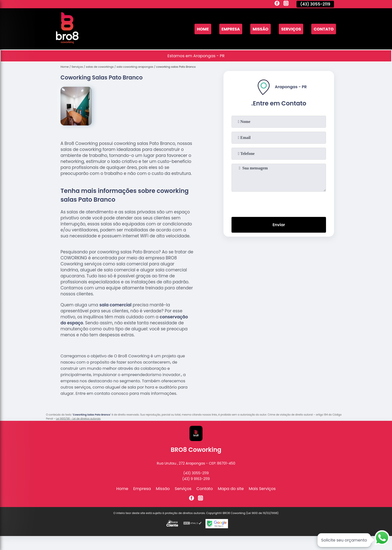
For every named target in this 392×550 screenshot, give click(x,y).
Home (202, 29)
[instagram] (286, 4)
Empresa (230, 29)
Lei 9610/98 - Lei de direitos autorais (78, 419)
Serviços (291, 29)
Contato (323, 29)
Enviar (279, 225)
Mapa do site (231, 489)
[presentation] (279, 203)
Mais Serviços (262, 489)
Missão (260, 29)
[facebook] (277, 4)
